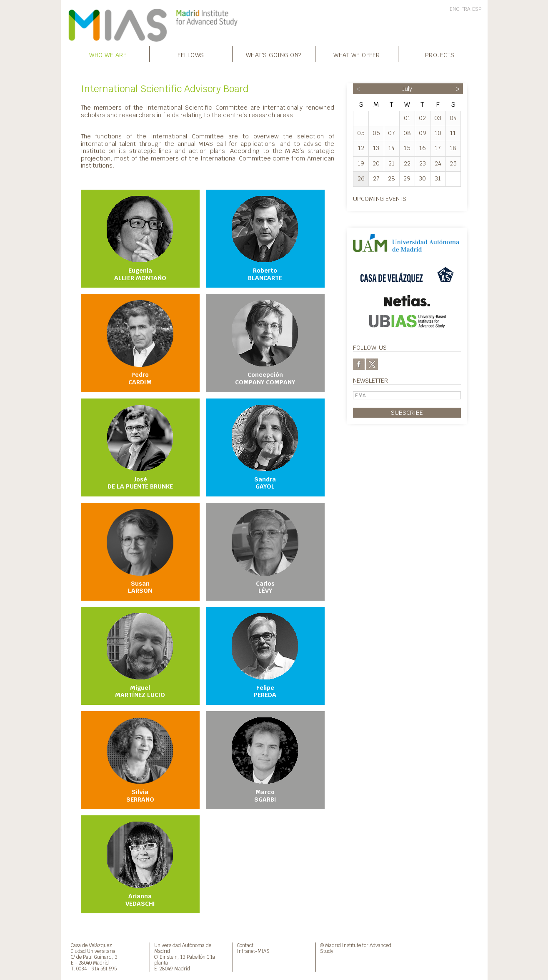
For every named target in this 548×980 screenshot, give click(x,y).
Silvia (140, 760)
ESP (477, 9)
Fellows (191, 55)
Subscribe (407, 412)
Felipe (265, 656)
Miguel (140, 656)
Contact (245, 945)
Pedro (140, 343)
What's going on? (274, 55)
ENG (455, 9)
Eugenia (140, 239)
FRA (466, 9)
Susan (140, 552)
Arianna (140, 865)
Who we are (108, 55)
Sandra (265, 448)
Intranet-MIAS (253, 951)
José (140, 448)
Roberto (265, 239)
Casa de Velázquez (91, 945)
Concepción (265, 343)
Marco (265, 760)
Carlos (265, 552)
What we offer (357, 55)
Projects (440, 55)
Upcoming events (380, 199)
